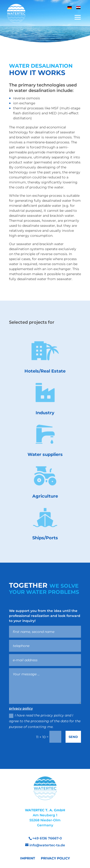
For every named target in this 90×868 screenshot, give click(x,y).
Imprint (28, 858)
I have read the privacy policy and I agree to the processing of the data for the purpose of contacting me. (44, 721)
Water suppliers (45, 454)
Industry (45, 413)
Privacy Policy (55, 858)
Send (72, 736)
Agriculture (45, 496)
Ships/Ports (45, 538)
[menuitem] (70, 8)
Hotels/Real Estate (45, 371)
